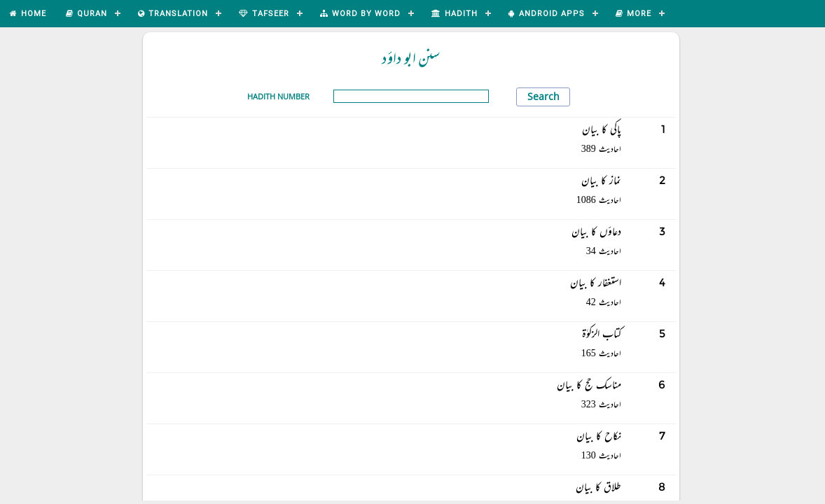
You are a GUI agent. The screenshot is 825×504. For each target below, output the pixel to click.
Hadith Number (278, 96)
